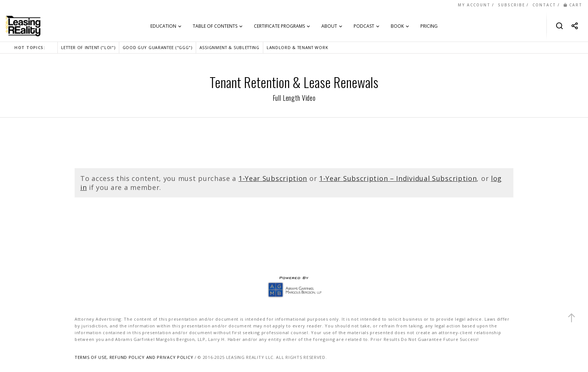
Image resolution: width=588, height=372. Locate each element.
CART (573, 5)
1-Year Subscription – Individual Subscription (398, 178)
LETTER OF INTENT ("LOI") (88, 47)
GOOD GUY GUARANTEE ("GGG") (157, 47)
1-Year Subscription (273, 178)
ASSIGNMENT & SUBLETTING (229, 47)
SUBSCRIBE (511, 5)
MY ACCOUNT (474, 5)
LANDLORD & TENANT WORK (297, 47)
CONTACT (544, 5)
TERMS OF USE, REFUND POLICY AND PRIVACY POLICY (134, 357)
